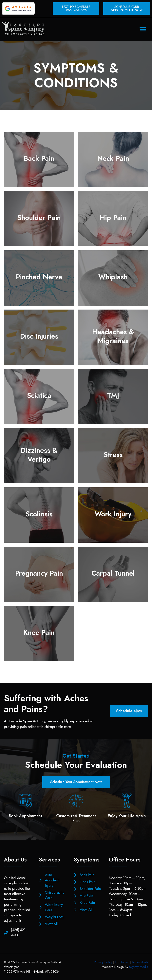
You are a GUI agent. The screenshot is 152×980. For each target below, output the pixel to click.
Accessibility (140, 962)
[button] (143, 29)
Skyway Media (139, 967)
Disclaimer (122, 962)
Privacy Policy (103, 962)
